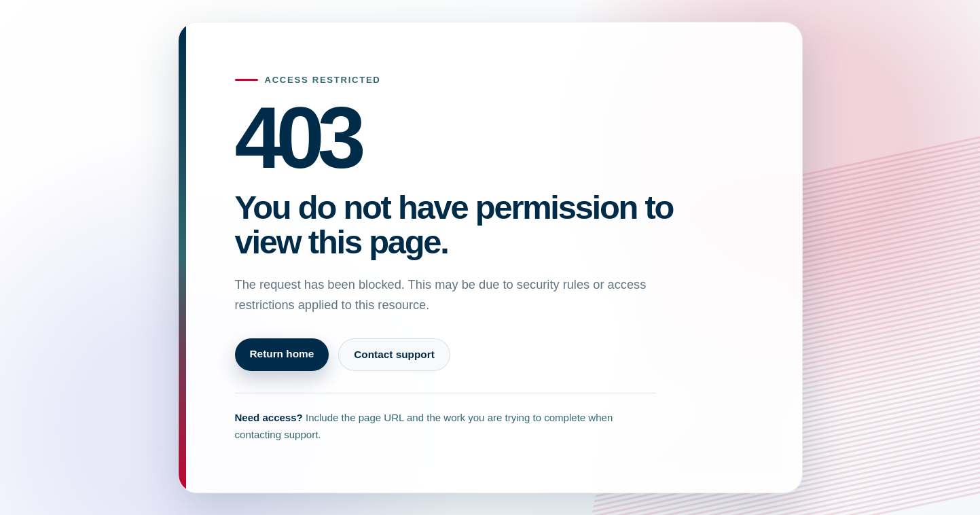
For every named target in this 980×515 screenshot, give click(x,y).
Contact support (394, 354)
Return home (282, 354)
